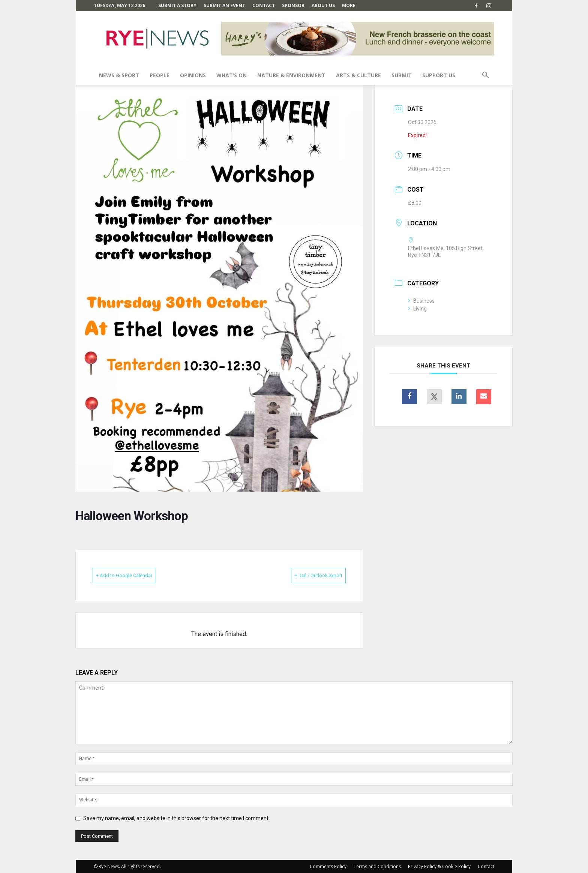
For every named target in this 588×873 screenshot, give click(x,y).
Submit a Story (177, 5)
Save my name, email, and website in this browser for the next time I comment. (176, 818)
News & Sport (119, 75)
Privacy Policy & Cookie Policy (439, 866)
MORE (349, 5)
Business (421, 301)
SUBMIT (402, 75)
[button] (485, 76)
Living (417, 309)
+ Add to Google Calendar (135, 575)
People (160, 75)
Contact (264, 5)
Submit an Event (224, 5)
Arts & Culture (358, 75)
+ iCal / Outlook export (307, 575)
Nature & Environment (291, 75)
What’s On (232, 75)
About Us (323, 5)
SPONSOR (293, 5)
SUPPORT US (439, 75)
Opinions (193, 75)
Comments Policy (328, 866)
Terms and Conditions (377, 866)
